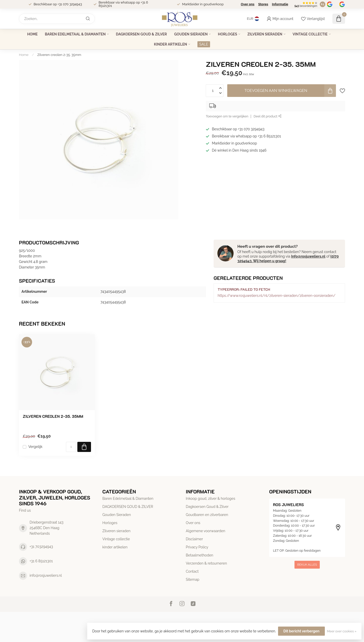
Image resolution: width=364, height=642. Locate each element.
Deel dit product (267, 116)
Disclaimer (194, 539)
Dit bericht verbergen (301, 631)
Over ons (247, 4)
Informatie (280, 4)
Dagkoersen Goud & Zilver (207, 507)
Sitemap (192, 579)
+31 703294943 (41, 547)
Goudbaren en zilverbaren (207, 515)
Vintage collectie (310, 34)
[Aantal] (71, 447)
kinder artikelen (170, 44)
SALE (204, 44)
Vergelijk (35, 447)
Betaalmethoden (200, 555)
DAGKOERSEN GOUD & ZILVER (142, 34)
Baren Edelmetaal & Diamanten (75, 34)
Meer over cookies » (342, 631)
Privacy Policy (197, 547)
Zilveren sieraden (265, 34)
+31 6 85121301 (41, 561)
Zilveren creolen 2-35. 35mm (59, 55)
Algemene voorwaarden (206, 531)
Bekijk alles (307, 565)
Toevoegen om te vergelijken (227, 116)
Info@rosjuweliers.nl (308, 256)
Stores (263, 4)
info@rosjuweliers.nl (46, 575)
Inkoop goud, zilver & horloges (210, 499)
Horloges (227, 34)
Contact (192, 571)
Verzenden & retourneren (206, 563)
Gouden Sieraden (191, 34)
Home (32, 34)
